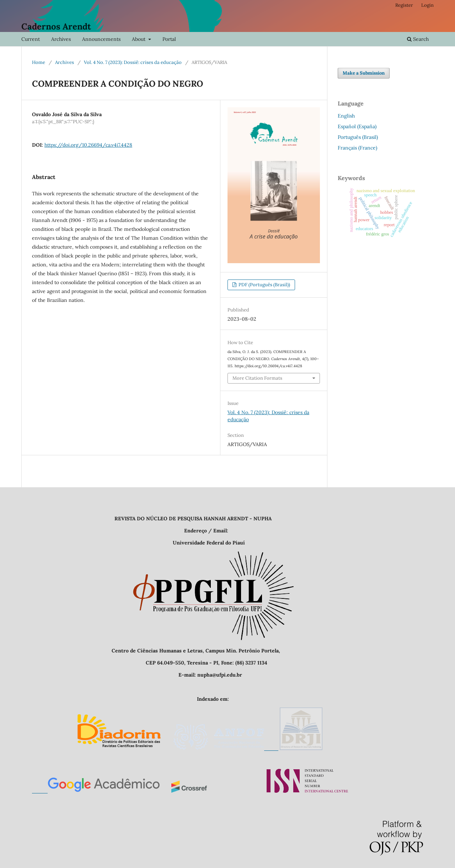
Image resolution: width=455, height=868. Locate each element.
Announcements (101, 39)
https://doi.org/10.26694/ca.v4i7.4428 (88, 145)
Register (404, 5)
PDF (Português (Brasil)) (264, 285)
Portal (169, 39)
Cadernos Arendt (56, 26)
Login (427, 5)
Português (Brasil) (358, 137)
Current (31, 39)
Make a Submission (364, 73)
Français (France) (357, 148)
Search (418, 39)
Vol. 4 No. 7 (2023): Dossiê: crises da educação (133, 62)
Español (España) (357, 126)
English (346, 116)
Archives (61, 39)
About (139, 39)
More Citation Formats (257, 378)
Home (39, 62)
